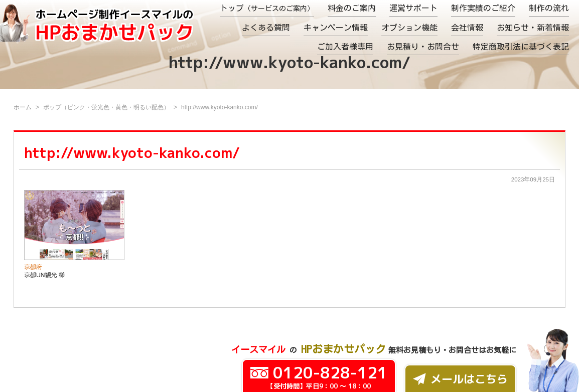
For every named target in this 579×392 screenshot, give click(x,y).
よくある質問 (266, 28)
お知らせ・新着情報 (533, 28)
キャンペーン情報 (336, 28)
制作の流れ (549, 8)
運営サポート (413, 8)
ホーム (23, 107)
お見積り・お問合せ (423, 47)
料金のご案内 (352, 8)
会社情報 (467, 28)
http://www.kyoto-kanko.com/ (132, 153)
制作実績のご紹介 (483, 8)
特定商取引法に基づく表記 (521, 47)
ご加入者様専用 (345, 47)
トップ (267, 8)
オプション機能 (409, 28)
